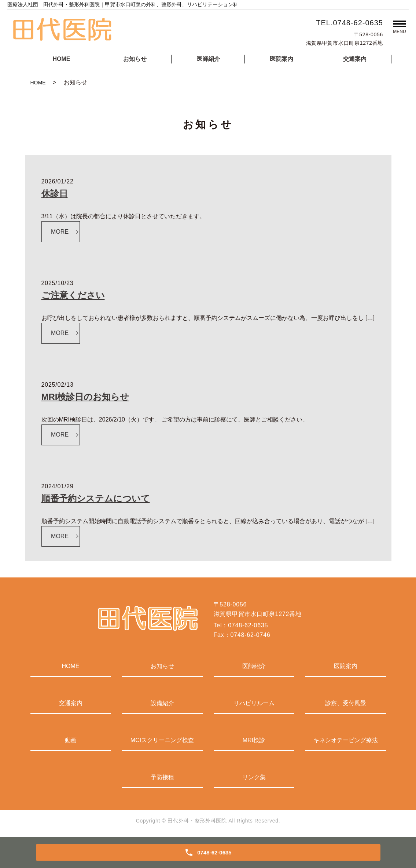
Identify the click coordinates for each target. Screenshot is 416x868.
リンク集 (254, 777)
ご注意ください (73, 295)
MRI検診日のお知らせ (85, 397)
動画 (71, 740)
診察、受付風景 (346, 703)
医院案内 (281, 59)
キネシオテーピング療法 (346, 740)
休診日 (55, 194)
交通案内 (355, 59)
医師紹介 (208, 59)
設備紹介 (162, 703)
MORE (60, 232)
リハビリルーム (254, 703)
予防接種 (162, 777)
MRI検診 (254, 740)
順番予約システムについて (96, 498)
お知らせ (135, 59)
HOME (62, 59)
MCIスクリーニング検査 (162, 740)
